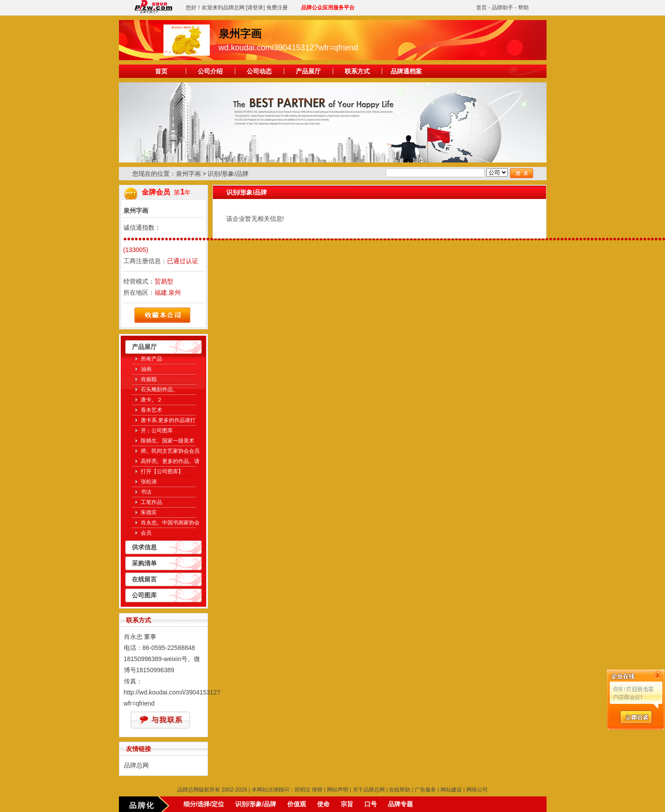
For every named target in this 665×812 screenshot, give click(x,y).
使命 (323, 804)
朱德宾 (149, 512)
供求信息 (144, 547)
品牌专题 (400, 804)
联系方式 (357, 71)
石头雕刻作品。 (159, 390)
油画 (146, 369)
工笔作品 (151, 502)
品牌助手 (502, 8)
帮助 (523, 8)
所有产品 (151, 359)
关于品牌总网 (369, 790)
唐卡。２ (151, 400)
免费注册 (277, 8)
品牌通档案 (406, 71)
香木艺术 (151, 410)
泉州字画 (188, 174)
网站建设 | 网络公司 (464, 790)
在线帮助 (400, 790)
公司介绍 (210, 71)
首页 (481, 8)
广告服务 (425, 790)
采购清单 (144, 563)
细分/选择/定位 (204, 804)
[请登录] (255, 8)
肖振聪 (149, 379)
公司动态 (259, 71)
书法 (146, 492)
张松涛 (149, 482)
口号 (371, 804)
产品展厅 (308, 71)
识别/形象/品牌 (256, 804)
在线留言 (144, 579)
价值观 (297, 804)
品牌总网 (136, 765)
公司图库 (144, 595)
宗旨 (347, 804)
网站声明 (338, 790)
